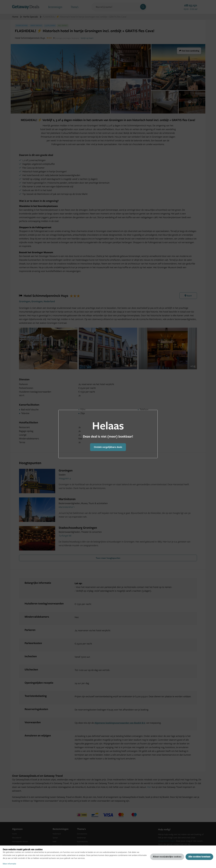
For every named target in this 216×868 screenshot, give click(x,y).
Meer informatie (9, 864)
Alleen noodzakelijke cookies (167, 857)
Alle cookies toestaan (199, 857)
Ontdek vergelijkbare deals (108, 447)
